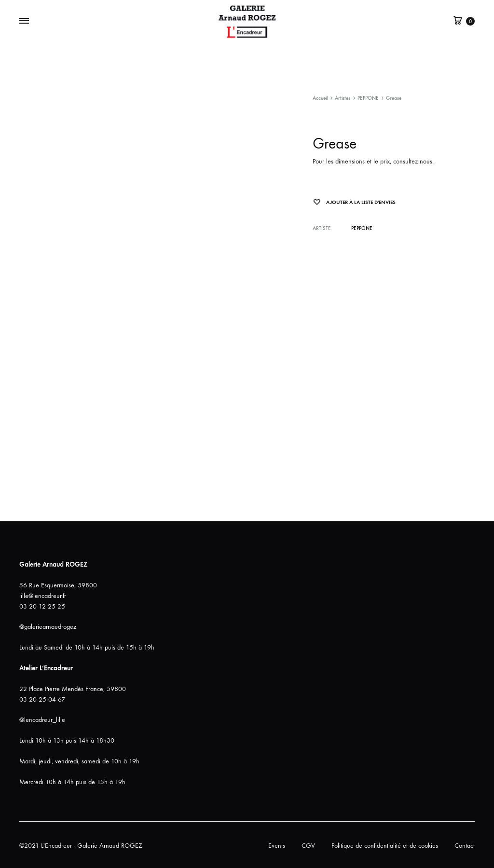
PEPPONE (368, 98)
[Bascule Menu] (24, 21)
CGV (308, 846)
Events (277, 846)
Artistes (343, 98)
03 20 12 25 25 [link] (42, 606)
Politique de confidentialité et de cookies (385, 846)
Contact (465, 846)
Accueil (320, 98)
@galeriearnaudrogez (48, 627)
